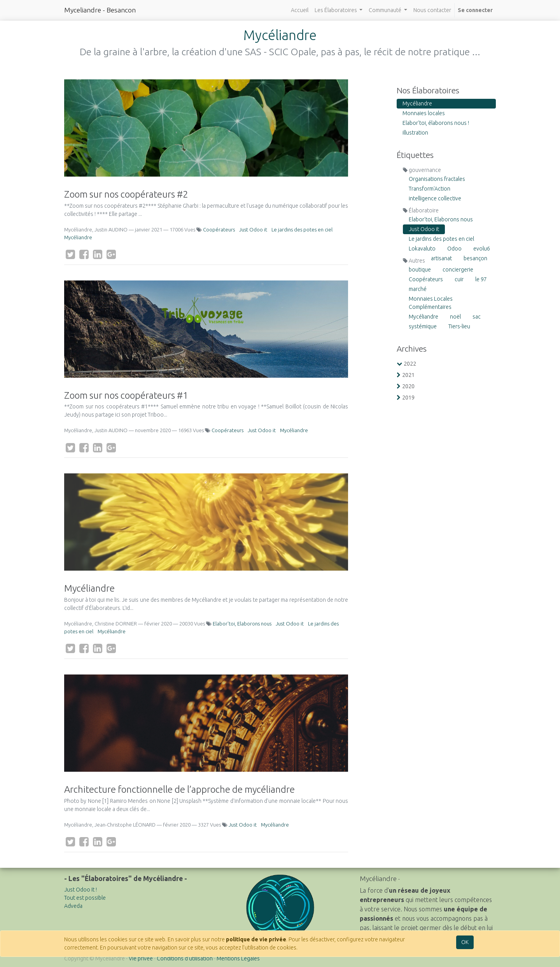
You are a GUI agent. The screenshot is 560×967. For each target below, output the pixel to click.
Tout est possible (85, 898)
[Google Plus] (111, 254)
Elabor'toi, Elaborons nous (242, 624)
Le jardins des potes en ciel (302, 229)
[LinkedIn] (98, 254)
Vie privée (141, 958)
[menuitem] (300, 10)
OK (465, 942)
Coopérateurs (219, 229)
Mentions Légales (238, 958)
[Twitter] (70, 254)
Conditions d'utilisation (185, 958)
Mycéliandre (78, 237)
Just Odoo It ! (80, 890)
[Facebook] (84, 254)
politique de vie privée (256, 939)
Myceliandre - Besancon (100, 10)
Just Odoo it (253, 229)
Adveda (73, 906)
